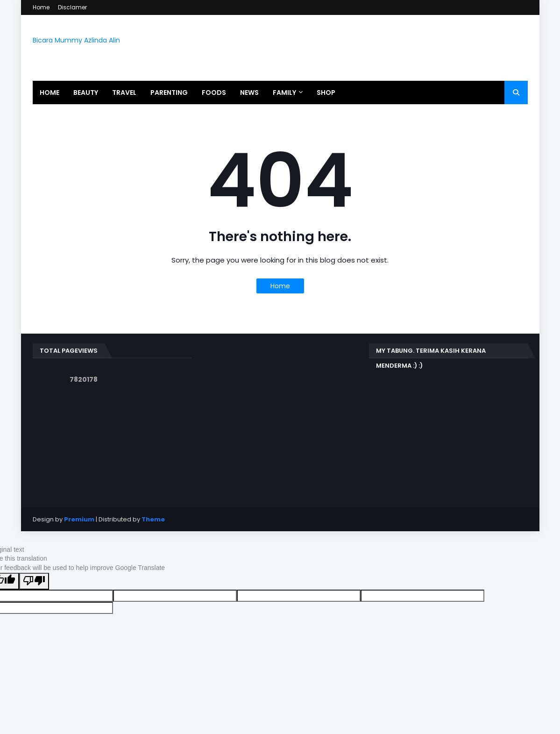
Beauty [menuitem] (86, 93)
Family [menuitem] (284, 93)
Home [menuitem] (50, 93)
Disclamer (72, 7)
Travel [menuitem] (124, 93)
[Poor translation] (34, 581)
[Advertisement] (280, 409)
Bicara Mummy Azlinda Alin (76, 40)
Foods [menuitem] (214, 93)
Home (41, 7)
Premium (79, 519)
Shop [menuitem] (326, 93)
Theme (153, 519)
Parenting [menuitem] (169, 93)
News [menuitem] (249, 93)
